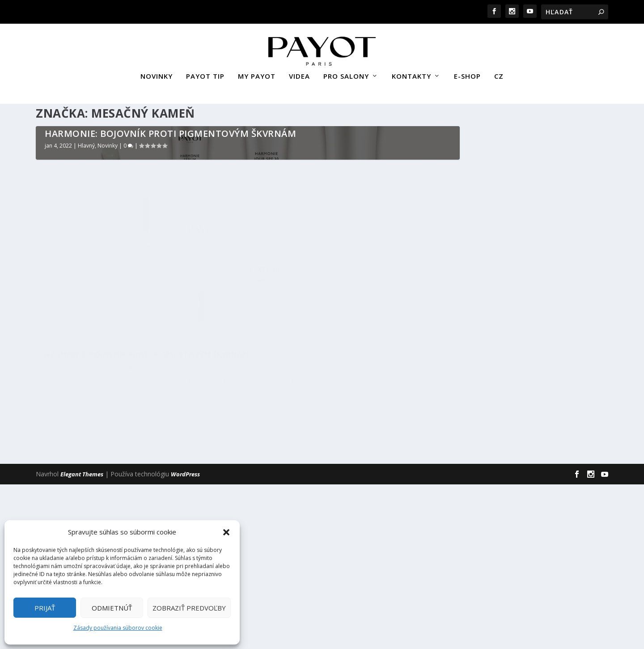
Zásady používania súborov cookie (118, 628)
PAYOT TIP (205, 73)
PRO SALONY (346, 73)
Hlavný (86, 372)
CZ (499, 73)
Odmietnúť (112, 608)
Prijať (45, 608)
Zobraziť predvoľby (189, 608)
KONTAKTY (411, 73)
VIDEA (299, 73)
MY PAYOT (257, 73)
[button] (226, 532)
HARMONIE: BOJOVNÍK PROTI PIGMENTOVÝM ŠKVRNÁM (170, 360)
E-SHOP (467, 73)
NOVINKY (157, 73)
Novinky (108, 372)
